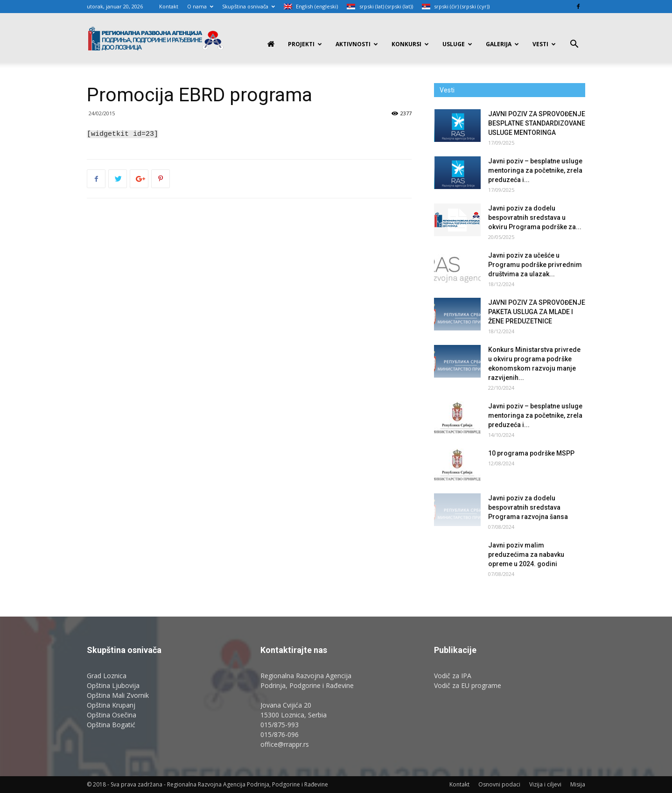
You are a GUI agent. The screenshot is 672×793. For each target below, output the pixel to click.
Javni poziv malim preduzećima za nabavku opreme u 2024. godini (526, 554)
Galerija (502, 44)
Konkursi (410, 44)
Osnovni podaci (499, 784)
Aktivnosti (357, 44)
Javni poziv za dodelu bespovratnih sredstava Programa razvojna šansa (528, 507)
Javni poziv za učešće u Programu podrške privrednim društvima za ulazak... (535, 265)
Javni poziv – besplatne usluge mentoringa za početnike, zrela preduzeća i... (535, 170)
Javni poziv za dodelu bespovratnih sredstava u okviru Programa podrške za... (535, 218)
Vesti (544, 44)
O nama (200, 6)
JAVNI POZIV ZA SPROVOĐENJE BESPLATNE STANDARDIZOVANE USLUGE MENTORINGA (537, 123)
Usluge (457, 44)
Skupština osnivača (248, 6)
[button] (574, 45)
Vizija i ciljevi (545, 784)
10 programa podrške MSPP (531, 453)
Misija (578, 784)
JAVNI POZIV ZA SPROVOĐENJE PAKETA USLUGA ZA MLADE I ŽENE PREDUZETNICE (537, 312)
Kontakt (169, 6)
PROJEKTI (305, 44)
